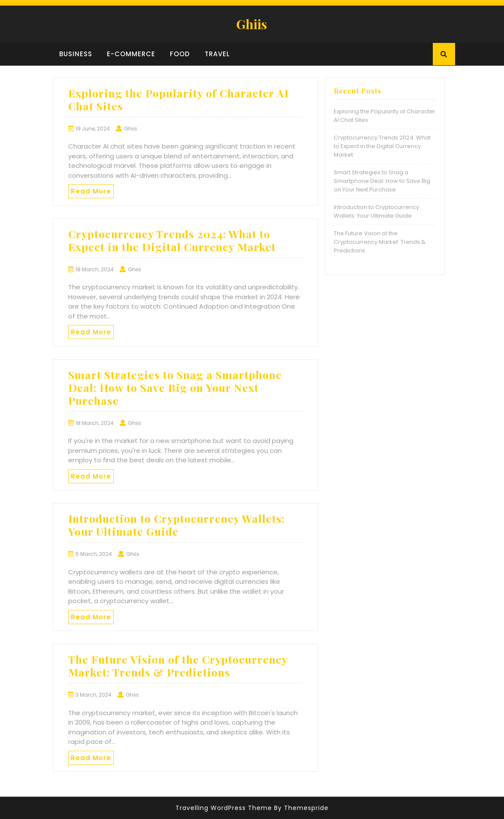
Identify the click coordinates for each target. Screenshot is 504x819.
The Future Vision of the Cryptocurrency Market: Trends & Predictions (178, 666)
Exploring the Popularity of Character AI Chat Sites (178, 99)
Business (76, 54)
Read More (91, 191)
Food (180, 54)
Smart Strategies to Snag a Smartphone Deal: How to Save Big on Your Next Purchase (175, 387)
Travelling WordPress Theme (224, 808)
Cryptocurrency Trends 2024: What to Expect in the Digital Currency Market (172, 240)
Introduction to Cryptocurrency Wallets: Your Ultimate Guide (177, 525)
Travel (217, 54)
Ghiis (252, 24)
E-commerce (131, 54)
